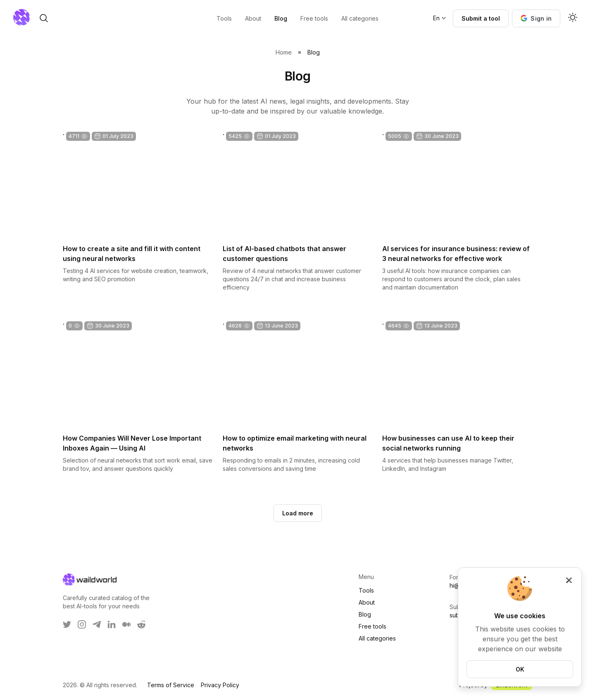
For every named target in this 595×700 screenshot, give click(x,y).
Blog (365, 614)
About (367, 602)
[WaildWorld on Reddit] (141, 624)
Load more (298, 513)
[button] (536, 18)
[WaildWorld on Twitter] (67, 624)
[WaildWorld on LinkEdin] (112, 624)
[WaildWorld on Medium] (126, 624)
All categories (377, 638)
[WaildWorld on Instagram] (82, 624)
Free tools (372, 626)
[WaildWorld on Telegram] (97, 624)
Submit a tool (481, 18)
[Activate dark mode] (573, 18)
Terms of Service (171, 685)
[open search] (94, 18)
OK (520, 669)
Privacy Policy (220, 685)
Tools (366, 590)
